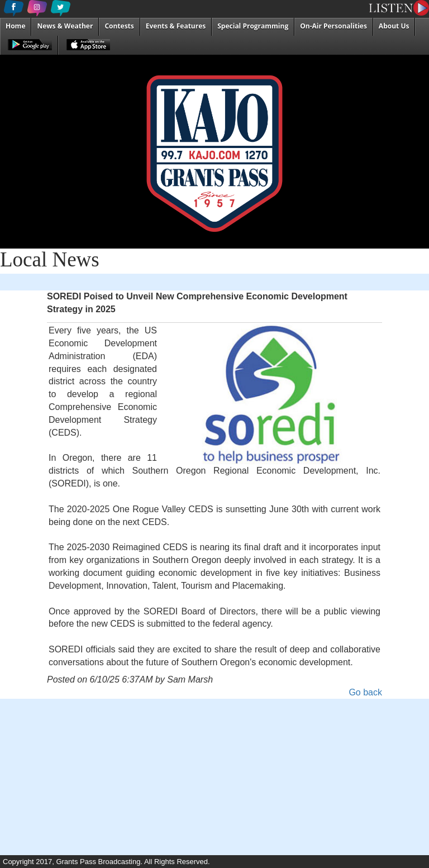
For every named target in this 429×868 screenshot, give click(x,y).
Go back (365, 692)
